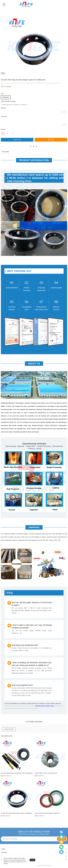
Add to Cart (17, 140)
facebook (31, 146)
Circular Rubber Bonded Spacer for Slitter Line (47, 813)
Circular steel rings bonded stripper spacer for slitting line (17, 813)
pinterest (37, 146)
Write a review (9, 729)
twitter (34, 146)
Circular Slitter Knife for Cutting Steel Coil (46, 773)
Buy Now (51, 140)
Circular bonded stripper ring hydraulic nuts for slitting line (17, 773)
